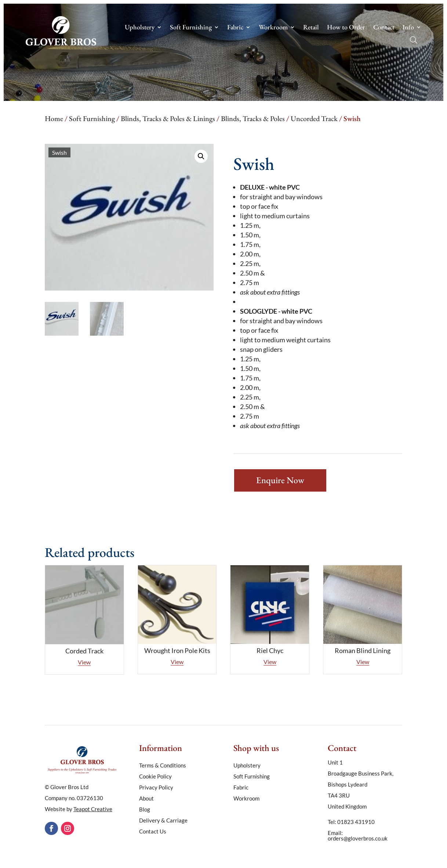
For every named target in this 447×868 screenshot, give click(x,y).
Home (54, 118)
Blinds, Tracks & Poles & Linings (168, 118)
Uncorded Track (314, 118)
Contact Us (153, 832)
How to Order (346, 28)
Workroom (273, 28)
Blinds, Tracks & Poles (253, 118)
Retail (311, 28)
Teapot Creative (93, 809)
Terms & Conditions (163, 766)
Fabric (235, 28)
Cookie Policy (155, 777)
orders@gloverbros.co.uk (358, 838)
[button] (201, 156)
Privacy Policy (156, 788)
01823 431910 (356, 822)
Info (408, 28)
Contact (384, 28)
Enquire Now (280, 480)
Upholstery (140, 28)
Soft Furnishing (191, 28)
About (146, 799)
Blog (145, 810)
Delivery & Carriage (163, 821)
